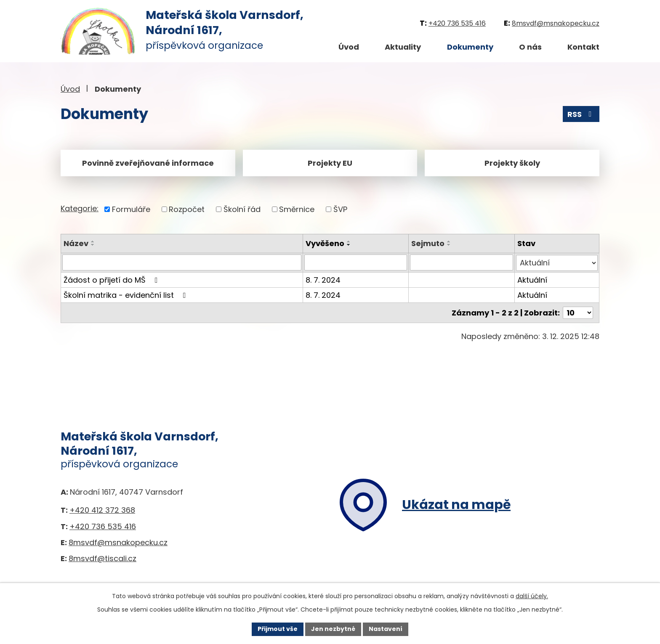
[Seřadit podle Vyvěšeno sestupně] (349, 245)
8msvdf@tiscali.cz (102, 558)
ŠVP (340, 209)
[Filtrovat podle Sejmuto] (461, 262)
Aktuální (532, 280)
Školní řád (242, 209)
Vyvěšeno (325, 243)
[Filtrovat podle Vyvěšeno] (356, 262)
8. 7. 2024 (323, 280)
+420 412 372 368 (102, 510)
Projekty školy (512, 163)
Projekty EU (330, 163)
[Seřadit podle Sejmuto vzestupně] (449, 241)
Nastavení (386, 629)
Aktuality (403, 47)
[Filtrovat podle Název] (182, 262)
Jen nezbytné (333, 629)
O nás (530, 47)
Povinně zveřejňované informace (148, 163)
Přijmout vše (278, 629)
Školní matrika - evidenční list (126, 295)
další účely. (532, 596)
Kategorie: (80, 208)
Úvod (349, 47)
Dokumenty (470, 47)
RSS (581, 114)
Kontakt (583, 47)
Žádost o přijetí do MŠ (112, 280)
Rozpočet (187, 209)
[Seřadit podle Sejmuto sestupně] (449, 245)
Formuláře (131, 209)
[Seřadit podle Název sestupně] (93, 245)
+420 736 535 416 (457, 23)
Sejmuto (428, 243)
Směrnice (297, 209)
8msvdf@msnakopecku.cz (556, 23)
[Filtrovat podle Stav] (557, 262)
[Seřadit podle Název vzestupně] (93, 241)
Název (76, 243)
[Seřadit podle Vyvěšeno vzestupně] (349, 241)
